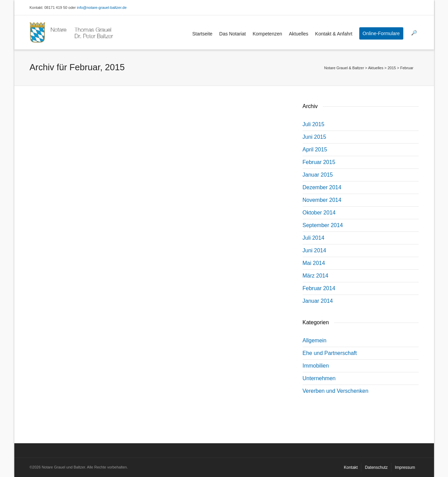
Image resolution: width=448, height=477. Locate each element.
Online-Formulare (381, 33)
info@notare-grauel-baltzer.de (102, 8)
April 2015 (315, 150)
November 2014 (322, 200)
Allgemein (315, 340)
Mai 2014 (314, 263)
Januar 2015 (318, 175)
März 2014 (316, 276)
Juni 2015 (314, 137)
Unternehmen (319, 378)
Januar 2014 (318, 301)
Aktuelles (299, 34)
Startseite (202, 34)
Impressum (405, 467)
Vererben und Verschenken (336, 391)
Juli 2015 (314, 124)
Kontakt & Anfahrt (334, 34)
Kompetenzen (267, 34)
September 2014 (323, 225)
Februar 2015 (319, 162)
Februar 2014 (319, 288)
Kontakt (351, 467)
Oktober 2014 (319, 213)
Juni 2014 (314, 250)
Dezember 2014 (322, 187)
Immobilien (316, 366)
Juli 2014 (314, 238)
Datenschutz (376, 467)
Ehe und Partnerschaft (330, 353)
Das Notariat (233, 34)
